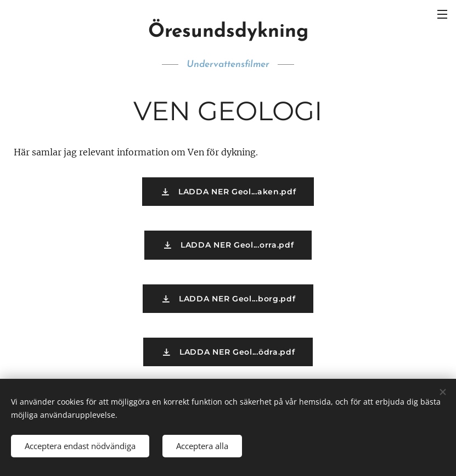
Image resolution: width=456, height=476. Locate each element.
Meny (442, 14)
